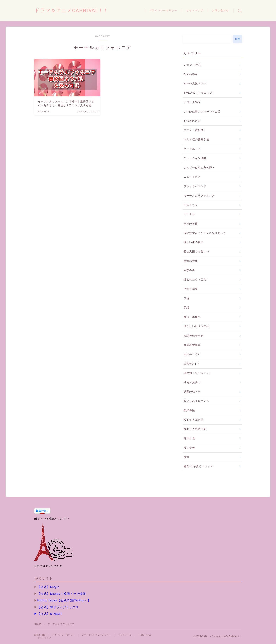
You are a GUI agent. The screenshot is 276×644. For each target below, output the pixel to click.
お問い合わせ (221, 11)
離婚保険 (189, 410)
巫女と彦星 (191, 289)
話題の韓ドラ (192, 392)
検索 (237, 39)
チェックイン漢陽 (195, 158)
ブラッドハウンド (195, 186)
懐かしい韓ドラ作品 (196, 326)
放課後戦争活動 (194, 336)
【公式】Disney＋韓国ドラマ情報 (62, 594)
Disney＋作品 (192, 65)
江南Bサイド (192, 364)
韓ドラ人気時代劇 (195, 429)
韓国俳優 (189, 438)
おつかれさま (192, 121)
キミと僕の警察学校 (196, 139)
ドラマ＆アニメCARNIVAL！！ (77, 11)
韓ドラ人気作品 (194, 420)
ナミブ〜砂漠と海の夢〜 (199, 168)
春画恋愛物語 (192, 345)
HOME (38, 624)
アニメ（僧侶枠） (195, 130)
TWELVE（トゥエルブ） (199, 93)
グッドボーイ (192, 149)
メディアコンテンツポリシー (100, 635)
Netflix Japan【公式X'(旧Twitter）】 (64, 600)
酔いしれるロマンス (196, 401)
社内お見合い (192, 382)
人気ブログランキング (48, 566)
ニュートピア (192, 177)
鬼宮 (186, 457)
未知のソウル (192, 354)
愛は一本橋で (192, 317)
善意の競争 (191, 261)
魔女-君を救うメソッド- (199, 466)
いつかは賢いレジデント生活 (202, 112)
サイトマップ (195, 11)
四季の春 (189, 270)
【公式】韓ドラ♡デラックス (58, 607)
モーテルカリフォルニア (199, 196)
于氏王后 (189, 214)
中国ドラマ (191, 205)
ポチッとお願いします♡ (52, 519)
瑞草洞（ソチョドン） (198, 373)
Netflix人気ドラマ (195, 84)
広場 (186, 298)
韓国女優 (189, 448)
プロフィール (131, 635)
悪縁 (186, 308)
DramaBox (190, 74)
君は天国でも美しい (196, 252)
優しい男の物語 (194, 242)
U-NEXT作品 (192, 102)
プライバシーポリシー (163, 11)
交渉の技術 (191, 224)
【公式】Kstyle (48, 587)
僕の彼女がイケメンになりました (205, 233)
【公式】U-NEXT (50, 614)
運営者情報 (40, 635)
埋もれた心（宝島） (196, 280)
